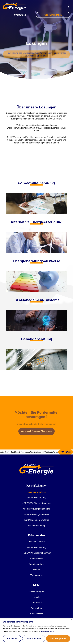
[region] (36, 631)
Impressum (36, 603)
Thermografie (36, 575)
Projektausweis (36, 559)
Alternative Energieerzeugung (36, 509)
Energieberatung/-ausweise (36, 514)
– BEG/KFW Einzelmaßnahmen (36, 503)
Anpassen (12, 639)
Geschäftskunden (53, 15)
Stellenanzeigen (36, 591)
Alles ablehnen (34, 639)
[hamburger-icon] (68, 7)
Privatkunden (19, 15)
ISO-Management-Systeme (36, 520)
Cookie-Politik (36, 614)
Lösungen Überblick (36, 492)
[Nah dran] (71, 620)
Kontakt (36, 597)
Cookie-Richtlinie (48, 631)
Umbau (36, 570)
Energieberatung (36, 564)
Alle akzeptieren (58, 639)
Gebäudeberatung (36, 526)
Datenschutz (36, 608)
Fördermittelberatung (36, 183)
